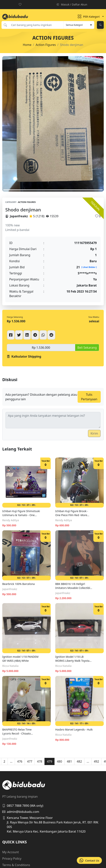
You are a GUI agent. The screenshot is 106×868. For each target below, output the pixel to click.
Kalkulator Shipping (24, 356)
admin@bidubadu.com (21, 812)
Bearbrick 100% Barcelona (18, 584)
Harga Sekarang (15, 317)
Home (27, 45)
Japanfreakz (19, 216)
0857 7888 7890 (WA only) (23, 806)
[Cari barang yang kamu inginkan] (36, 25)
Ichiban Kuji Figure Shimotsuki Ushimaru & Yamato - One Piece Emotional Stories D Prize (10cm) (21, 513)
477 (30, 761)
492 (96, 761)
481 (69, 761)
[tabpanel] (53, 124)
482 (79, 761)
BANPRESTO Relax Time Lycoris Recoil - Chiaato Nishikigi (17, 732)
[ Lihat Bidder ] (89, 267)
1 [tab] (53, 190)
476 (20, 761)
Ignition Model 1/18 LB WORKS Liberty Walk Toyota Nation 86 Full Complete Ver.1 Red (74, 659)
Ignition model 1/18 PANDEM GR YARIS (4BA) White (20, 659)
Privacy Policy (12, 859)
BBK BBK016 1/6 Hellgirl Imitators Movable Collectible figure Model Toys (73, 586)
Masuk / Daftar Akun (72, 4)
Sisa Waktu (94, 317)
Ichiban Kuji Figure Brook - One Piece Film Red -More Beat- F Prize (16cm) (72, 513)
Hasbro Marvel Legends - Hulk (74, 729)
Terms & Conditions (16, 865)
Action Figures (46, 45)
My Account (11, 852)
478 (39, 761)
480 (59, 761)
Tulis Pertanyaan (89, 397)
